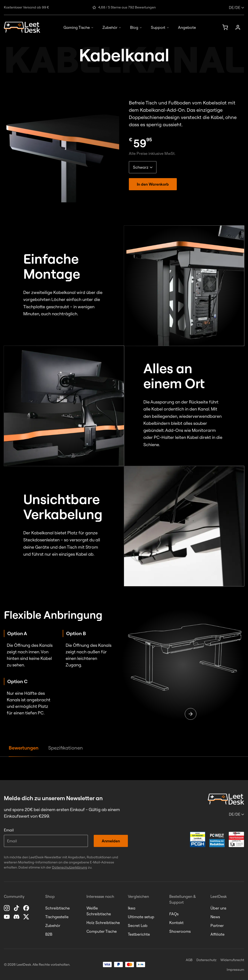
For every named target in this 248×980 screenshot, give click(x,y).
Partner (217, 925)
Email (9, 830)
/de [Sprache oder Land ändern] (236, 8)
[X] (27, 917)
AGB (189, 960)
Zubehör (112, 27)
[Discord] (17, 917)
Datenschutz (206, 960)
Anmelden (111, 841)
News (215, 917)
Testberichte (139, 934)
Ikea (132, 908)
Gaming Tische (79, 27)
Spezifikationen (66, 748)
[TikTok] (17, 908)
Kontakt (176, 923)
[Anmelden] (238, 27)
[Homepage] (22, 27)
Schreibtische (58, 908)
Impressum (235, 970)
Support (160, 27)
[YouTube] (7, 917)
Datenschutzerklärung (70, 867)
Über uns (218, 908)
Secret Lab (138, 925)
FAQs (174, 914)
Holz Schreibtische (103, 923)
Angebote (187, 27)
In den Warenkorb (153, 184)
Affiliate (217, 934)
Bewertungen (24, 748)
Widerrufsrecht (232, 960)
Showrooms (180, 931)
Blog (136, 27)
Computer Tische (102, 931)
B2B (49, 934)
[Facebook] (27, 908)
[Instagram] (7, 908)
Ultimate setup (141, 917)
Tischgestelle (57, 917)
